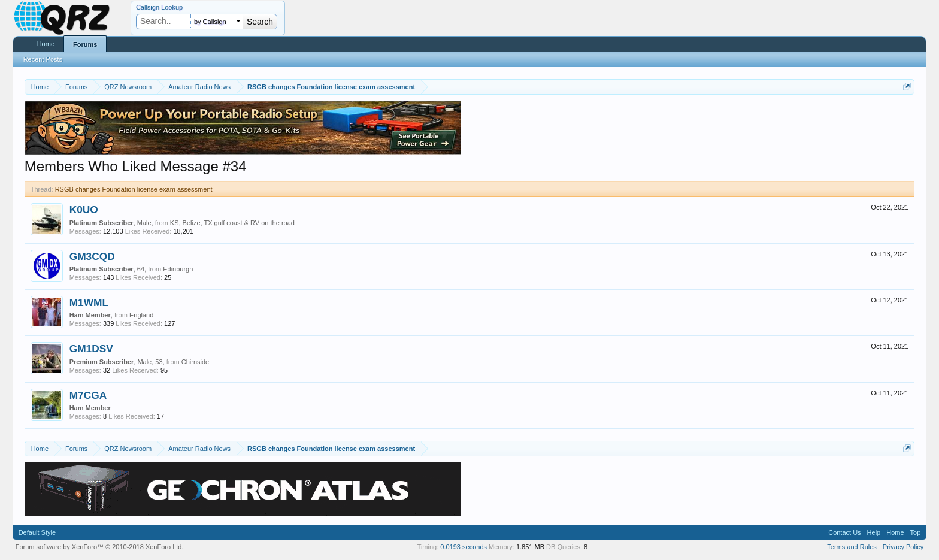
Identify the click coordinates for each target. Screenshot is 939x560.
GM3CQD (92, 256)
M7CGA (88, 395)
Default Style (37, 532)
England (141, 315)
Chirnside (195, 362)
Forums (85, 44)
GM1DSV (91, 349)
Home (46, 44)
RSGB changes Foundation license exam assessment (134, 189)
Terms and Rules (852, 547)
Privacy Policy (903, 547)
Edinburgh (178, 269)
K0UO (84, 210)
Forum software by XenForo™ (100, 547)
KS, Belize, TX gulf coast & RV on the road (232, 223)
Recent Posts (43, 59)
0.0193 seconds (464, 547)
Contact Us (844, 532)
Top (916, 532)
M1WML (89, 302)
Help (874, 532)
